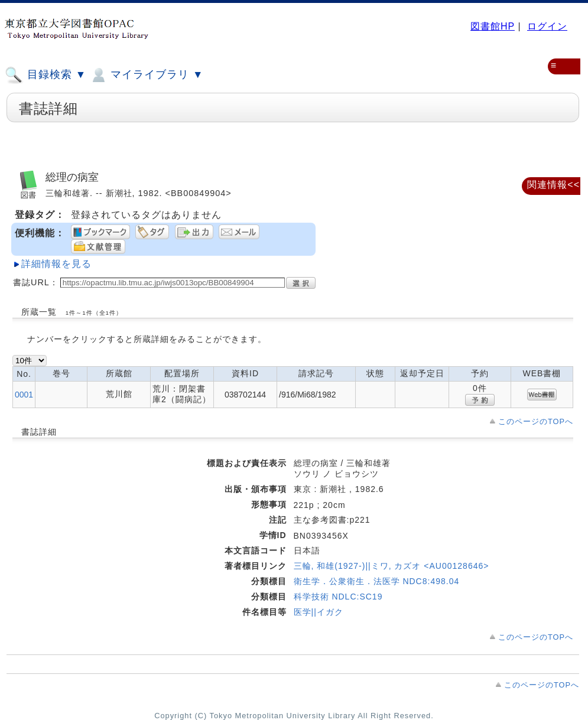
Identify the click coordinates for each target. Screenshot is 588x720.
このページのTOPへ (536, 421)
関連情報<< (553, 185)
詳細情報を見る (56, 264)
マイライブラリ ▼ (146, 75)
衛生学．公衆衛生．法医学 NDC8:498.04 (377, 581)
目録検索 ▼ (46, 75)
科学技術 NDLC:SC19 (338, 597)
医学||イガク (319, 612)
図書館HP (493, 26)
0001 (24, 395)
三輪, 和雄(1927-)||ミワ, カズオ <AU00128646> (392, 566)
